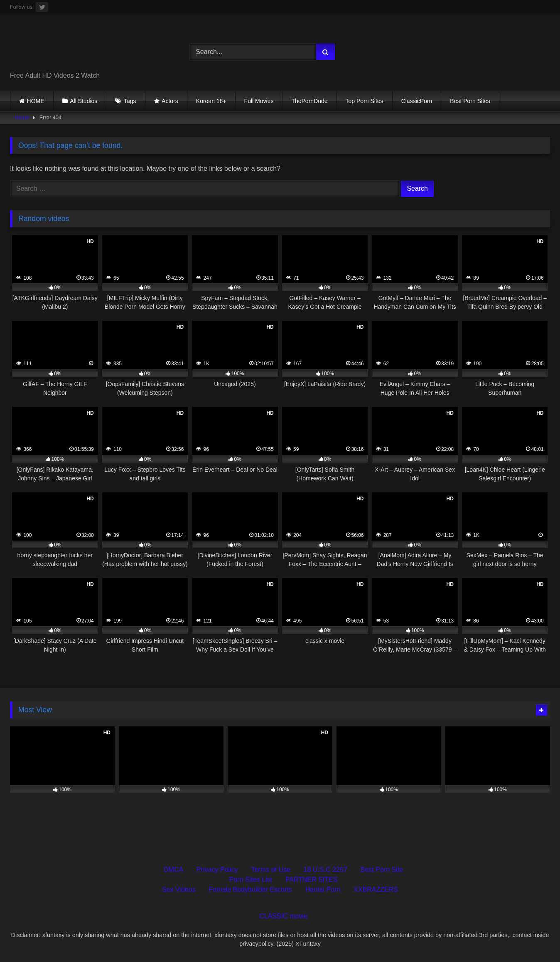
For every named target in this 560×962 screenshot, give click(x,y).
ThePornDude (309, 101)
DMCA (173, 870)
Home (22, 117)
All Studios (84, 101)
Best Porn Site (382, 870)
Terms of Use (271, 870)
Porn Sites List (251, 880)
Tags (130, 101)
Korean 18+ (211, 101)
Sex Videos (179, 889)
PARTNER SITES (312, 880)
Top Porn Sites (365, 101)
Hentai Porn (323, 889)
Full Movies (259, 101)
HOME (36, 101)
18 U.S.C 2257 (325, 870)
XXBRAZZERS (376, 889)
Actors (170, 101)
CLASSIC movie (283, 916)
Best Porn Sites (470, 101)
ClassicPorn (417, 101)
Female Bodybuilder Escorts (251, 889)
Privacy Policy (217, 870)
